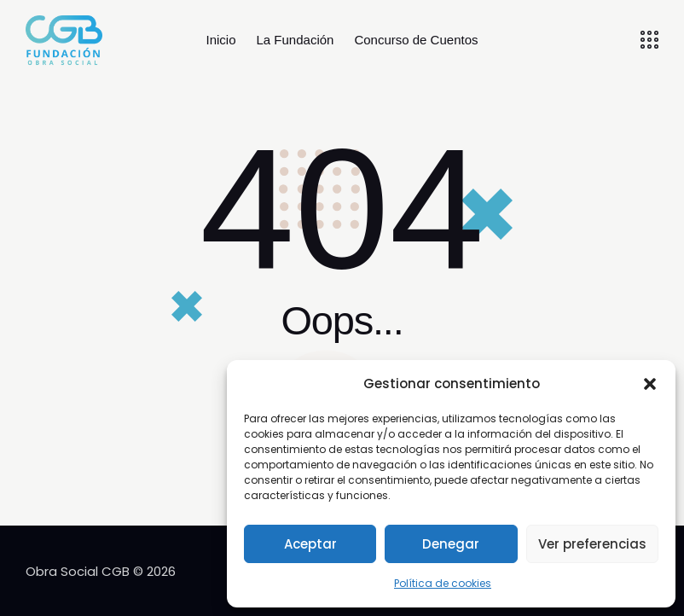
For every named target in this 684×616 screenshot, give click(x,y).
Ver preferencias (592, 544)
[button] (650, 384)
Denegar (451, 544)
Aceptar (310, 544)
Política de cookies (443, 583)
